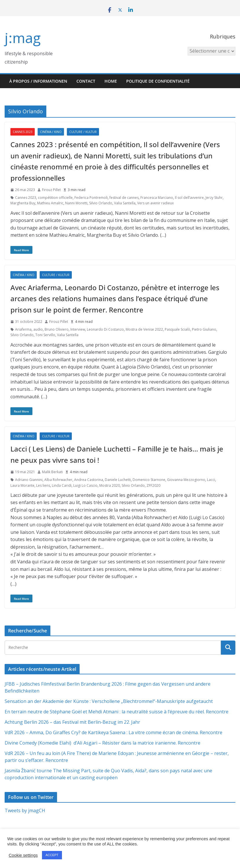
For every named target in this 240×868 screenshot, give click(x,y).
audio (38, 329)
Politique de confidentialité (158, 81)
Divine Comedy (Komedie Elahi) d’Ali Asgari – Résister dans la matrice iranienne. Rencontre (102, 743)
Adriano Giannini (29, 480)
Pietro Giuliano (204, 329)
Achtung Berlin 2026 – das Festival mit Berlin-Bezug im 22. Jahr (72, 722)
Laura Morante (22, 485)
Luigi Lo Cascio (85, 485)
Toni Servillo (45, 335)
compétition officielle (55, 198)
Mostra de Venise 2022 (144, 329)
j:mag (23, 38)
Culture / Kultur (83, 132)
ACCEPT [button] (52, 855)
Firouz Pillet (51, 190)
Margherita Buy (23, 203)
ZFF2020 (153, 485)
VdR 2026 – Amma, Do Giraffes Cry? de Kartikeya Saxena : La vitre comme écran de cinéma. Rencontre (113, 732)
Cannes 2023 (23, 132)
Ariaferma (23, 329)
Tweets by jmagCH (25, 810)
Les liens (43, 485)
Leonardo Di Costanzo (105, 329)
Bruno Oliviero (57, 329)
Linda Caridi (62, 485)
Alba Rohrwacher (58, 480)
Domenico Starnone (149, 480)
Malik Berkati (52, 472)
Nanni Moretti (76, 203)
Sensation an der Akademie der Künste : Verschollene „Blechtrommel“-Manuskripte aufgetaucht (109, 701)
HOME (111, 81)
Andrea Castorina (89, 480)
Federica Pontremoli (91, 198)
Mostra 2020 (110, 485)
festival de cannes (124, 198)
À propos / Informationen (38, 81)
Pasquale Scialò (177, 329)
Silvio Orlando (101, 203)
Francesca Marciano (157, 198)
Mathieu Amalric (50, 203)
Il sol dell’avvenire (189, 198)
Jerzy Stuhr (214, 198)
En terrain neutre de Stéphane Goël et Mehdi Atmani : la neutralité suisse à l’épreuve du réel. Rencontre (117, 712)
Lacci (211, 480)
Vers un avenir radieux (155, 203)
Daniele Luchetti (118, 480)
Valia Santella (125, 203)
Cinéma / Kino (51, 132)
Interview (78, 329)
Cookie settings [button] (23, 855)
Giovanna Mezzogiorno (186, 480)
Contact (86, 81)
